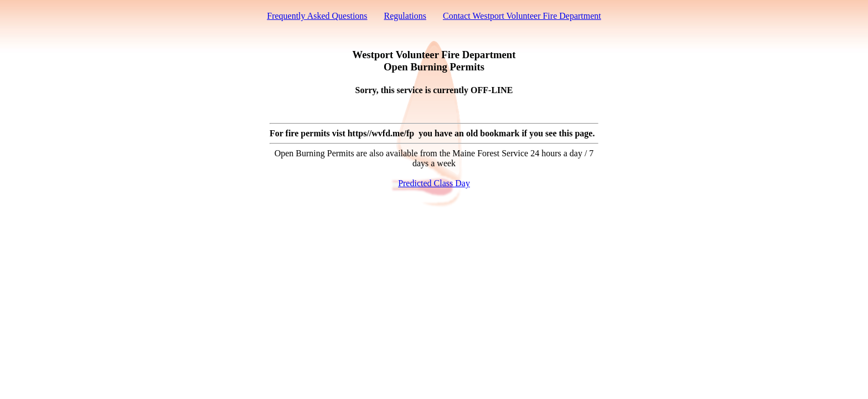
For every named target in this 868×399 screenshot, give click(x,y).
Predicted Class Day (434, 183)
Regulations (405, 16)
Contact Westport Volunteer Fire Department (522, 16)
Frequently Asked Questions (317, 16)
